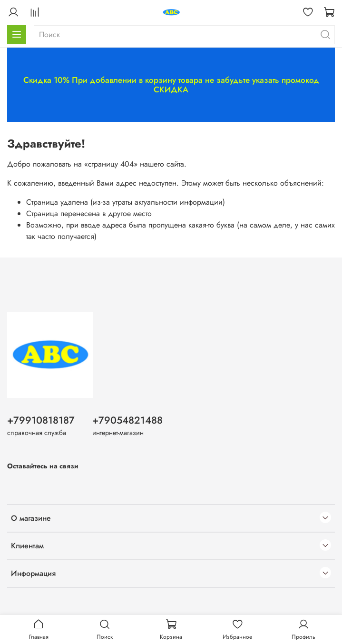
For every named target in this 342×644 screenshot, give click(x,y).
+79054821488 (127, 420)
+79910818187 (41, 420)
